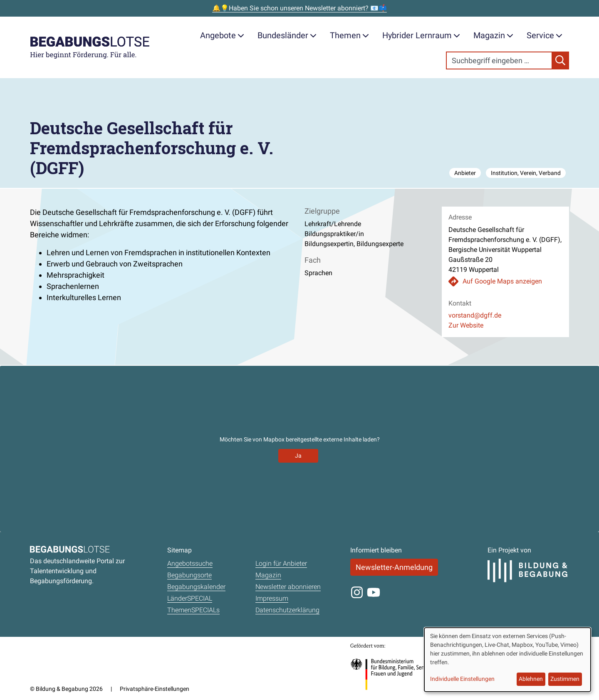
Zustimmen (565, 679)
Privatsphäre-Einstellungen (155, 689)
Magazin (493, 35)
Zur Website (466, 325)
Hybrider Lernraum (421, 35)
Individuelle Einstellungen (462, 679)
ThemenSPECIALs (193, 610)
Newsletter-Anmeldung (394, 567)
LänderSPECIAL (190, 598)
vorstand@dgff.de (475, 315)
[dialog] (507, 660)
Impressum (272, 598)
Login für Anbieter (281, 563)
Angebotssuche (190, 563)
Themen (349, 35)
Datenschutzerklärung (287, 610)
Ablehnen (531, 679)
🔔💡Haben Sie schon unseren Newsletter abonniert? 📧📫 (299, 8)
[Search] (499, 60)
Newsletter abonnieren (288, 587)
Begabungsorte (189, 575)
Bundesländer (287, 35)
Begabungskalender (196, 587)
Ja (298, 456)
